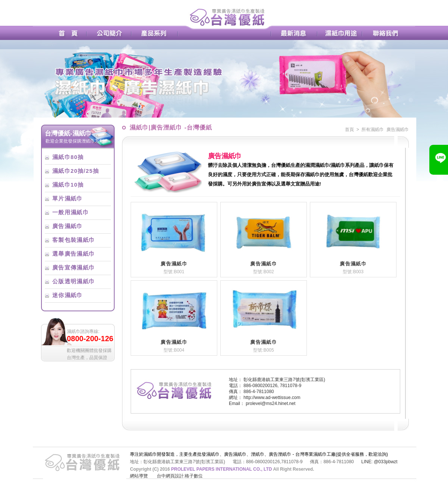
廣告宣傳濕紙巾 (74, 268)
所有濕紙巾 (373, 130)
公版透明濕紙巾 (74, 281)
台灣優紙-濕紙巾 (68, 133)
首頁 (349, 130)
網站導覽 (139, 476)
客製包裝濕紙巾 (74, 240)
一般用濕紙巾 (71, 212)
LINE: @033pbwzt (379, 462)
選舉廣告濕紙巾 (74, 254)
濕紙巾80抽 (68, 157)
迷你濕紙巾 (68, 295)
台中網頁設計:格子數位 (180, 476)
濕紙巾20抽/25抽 (76, 171)
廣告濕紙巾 (68, 226)
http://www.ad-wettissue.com (272, 398)
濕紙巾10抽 (68, 185)
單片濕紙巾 (68, 199)
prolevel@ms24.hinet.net (270, 403)
